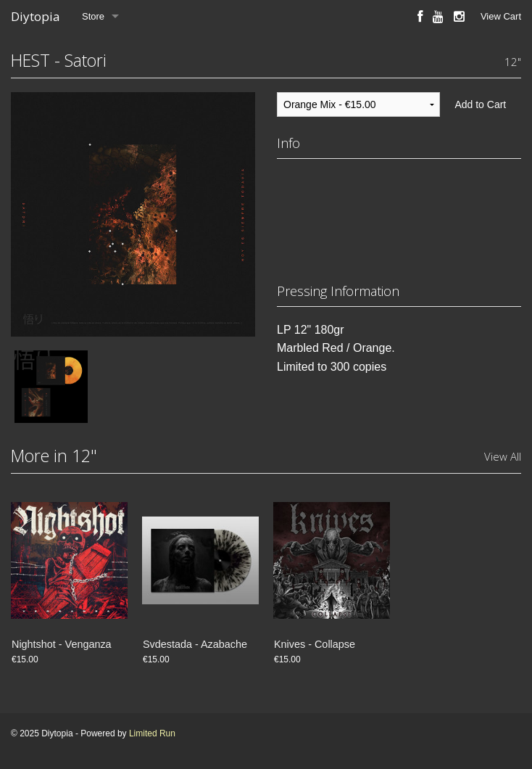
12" (513, 62)
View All (503, 456)
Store (93, 16)
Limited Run (152, 733)
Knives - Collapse (315, 644)
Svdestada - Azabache (195, 644)
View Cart (501, 16)
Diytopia (36, 16)
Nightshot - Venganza (62, 644)
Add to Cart (480, 104)
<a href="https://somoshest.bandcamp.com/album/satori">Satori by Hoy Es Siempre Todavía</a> (399, 216)
